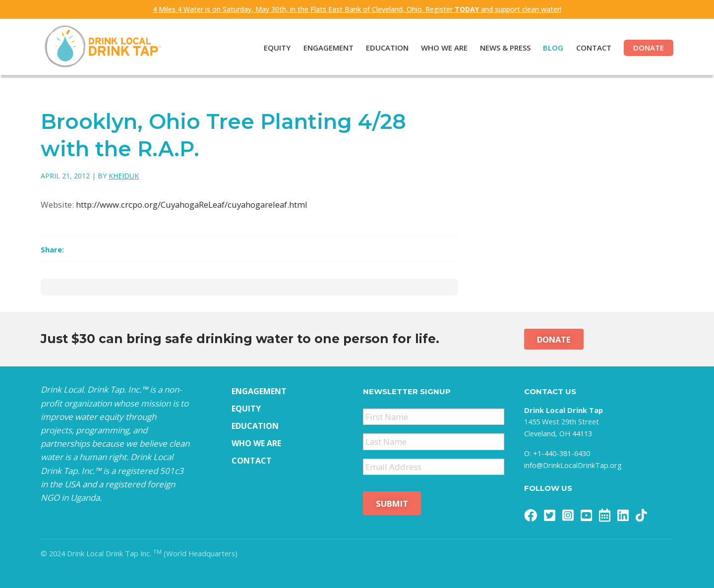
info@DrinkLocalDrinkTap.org (573, 465)
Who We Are (444, 48)
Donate (649, 48)
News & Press (505, 48)
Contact (594, 48)
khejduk (124, 176)
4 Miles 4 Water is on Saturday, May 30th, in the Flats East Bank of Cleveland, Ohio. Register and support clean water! (357, 9)
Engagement (328, 48)
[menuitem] (271, 48)
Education (387, 48)
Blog (553, 48)
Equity (277, 48)
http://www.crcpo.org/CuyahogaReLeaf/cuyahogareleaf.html (192, 205)
